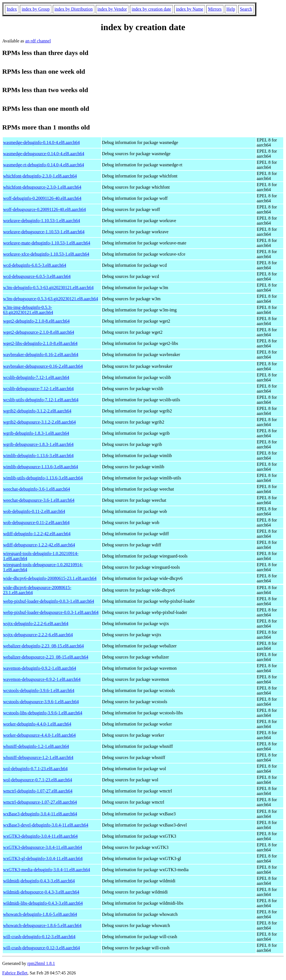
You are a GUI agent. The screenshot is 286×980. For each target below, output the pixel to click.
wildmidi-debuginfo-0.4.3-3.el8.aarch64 (39, 881)
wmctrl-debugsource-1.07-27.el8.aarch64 (40, 802)
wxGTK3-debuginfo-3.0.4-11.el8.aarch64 (40, 836)
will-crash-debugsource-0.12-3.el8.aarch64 (41, 948)
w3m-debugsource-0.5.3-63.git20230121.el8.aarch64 (51, 299)
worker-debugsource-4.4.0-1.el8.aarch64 (39, 735)
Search (246, 9)
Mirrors (215, 9)
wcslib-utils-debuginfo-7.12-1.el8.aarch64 (41, 400)
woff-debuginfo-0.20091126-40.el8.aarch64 (42, 198)
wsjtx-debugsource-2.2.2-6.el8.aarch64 (38, 635)
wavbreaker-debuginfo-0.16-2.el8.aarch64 (41, 355)
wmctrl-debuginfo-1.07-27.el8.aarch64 (38, 791)
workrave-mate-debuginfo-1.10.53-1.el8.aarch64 (47, 243)
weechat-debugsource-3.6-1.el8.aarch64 (39, 500)
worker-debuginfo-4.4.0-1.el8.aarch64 (37, 724)
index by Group (35, 9)
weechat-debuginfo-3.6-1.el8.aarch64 (36, 489)
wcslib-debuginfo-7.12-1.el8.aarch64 (36, 377)
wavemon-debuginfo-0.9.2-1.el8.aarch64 (40, 668)
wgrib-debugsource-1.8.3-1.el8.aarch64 (38, 444)
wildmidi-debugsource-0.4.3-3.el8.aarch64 (41, 892)
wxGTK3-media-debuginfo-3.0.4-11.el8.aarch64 (47, 870)
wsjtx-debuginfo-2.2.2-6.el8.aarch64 (36, 624)
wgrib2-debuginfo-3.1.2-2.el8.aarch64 (37, 411)
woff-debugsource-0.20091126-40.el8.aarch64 (44, 209)
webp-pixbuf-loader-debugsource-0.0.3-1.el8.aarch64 (51, 612)
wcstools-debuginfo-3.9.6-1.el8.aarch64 (39, 690)
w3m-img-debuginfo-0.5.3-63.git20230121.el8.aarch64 (28, 310)
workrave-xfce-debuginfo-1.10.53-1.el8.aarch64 (46, 254)
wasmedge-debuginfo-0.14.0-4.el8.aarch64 (41, 142)
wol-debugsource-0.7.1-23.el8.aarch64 (38, 780)
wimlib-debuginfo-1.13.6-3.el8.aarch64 (38, 456)
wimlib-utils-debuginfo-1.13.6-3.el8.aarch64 (43, 478)
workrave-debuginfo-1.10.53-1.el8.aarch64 (41, 221)
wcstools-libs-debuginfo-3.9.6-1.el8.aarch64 (43, 713)
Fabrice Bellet (15, 973)
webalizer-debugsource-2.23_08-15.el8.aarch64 (46, 657)
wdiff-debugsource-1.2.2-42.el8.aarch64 (39, 545)
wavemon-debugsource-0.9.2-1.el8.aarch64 (42, 679)
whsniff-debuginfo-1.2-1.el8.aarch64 (36, 746)
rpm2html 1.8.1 (41, 963)
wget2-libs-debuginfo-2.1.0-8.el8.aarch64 (40, 343)
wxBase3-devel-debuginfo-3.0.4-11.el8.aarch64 (46, 825)
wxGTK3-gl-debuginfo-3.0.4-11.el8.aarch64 (43, 858)
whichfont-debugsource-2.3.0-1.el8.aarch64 (42, 187)
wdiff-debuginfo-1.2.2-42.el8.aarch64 (37, 534)
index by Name (190, 9)
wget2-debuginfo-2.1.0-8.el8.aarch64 (36, 321)
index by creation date (151, 9)
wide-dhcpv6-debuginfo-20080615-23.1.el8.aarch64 (50, 578)
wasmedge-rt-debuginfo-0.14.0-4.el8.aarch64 (44, 165)
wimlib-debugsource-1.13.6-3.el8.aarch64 (40, 467)
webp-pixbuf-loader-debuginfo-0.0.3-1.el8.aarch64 (49, 601)
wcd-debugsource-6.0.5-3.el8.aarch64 (37, 276)
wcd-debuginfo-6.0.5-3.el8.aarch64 (35, 265)
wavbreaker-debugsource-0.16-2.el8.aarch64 (43, 366)
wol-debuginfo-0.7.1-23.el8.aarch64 (35, 769)
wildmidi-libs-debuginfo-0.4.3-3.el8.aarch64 (43, 903)
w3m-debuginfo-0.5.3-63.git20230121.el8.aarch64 (48, 288)
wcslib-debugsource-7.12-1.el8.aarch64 (38, 389)
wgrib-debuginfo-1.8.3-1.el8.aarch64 (36, 433)
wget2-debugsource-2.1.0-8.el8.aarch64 (39, 332)
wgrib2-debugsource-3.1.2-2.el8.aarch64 (39, 422)
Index (12, 9)
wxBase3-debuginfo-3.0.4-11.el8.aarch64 (40, 814)
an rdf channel (38, 41)
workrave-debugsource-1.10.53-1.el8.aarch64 (44, 232)
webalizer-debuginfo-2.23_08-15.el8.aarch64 (43, 646)
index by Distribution (74, 9)
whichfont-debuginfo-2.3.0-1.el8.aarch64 (40, 176)
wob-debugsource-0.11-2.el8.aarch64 (36, 523)
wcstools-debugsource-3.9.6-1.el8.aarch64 (41, 702)
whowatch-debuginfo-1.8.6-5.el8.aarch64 (40, 914)
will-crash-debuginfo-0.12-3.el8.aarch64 (39, 937)
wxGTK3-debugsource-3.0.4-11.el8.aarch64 (43, 847)
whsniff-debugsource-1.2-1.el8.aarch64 (38, 757)
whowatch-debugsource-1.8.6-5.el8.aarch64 (42, 925)
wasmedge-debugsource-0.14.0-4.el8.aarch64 (44, 154)
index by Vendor (112, 9)
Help (231, 9)
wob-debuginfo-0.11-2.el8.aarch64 (34, 511)
